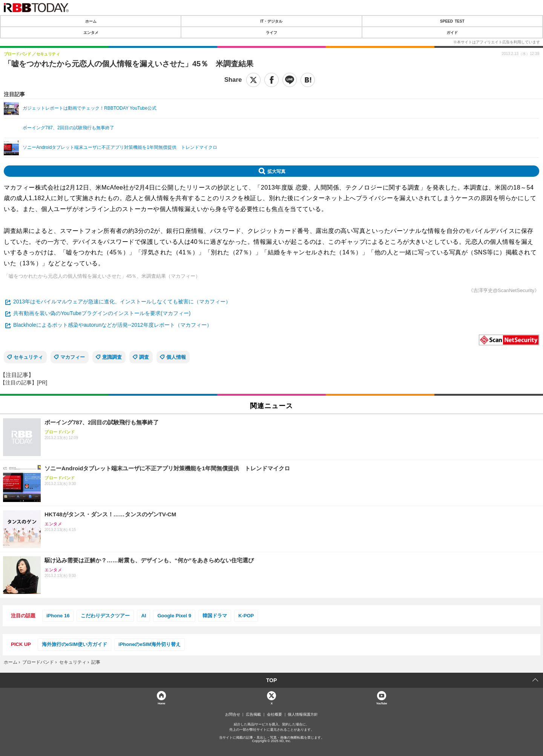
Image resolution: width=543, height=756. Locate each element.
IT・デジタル (272, 21)
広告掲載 (253, 715)
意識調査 (112, 357)
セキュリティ (28, 357)
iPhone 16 (58, 616)
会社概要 (275, 715)
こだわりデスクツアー (105, 616)
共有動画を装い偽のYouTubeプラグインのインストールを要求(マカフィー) (102, 313)
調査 (144, 357)
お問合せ (233, 715)
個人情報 (176, 357)
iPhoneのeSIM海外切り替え (150, 644)
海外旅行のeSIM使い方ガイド (74, 644)
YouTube (382, 703)
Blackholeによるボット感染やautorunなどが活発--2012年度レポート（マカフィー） (113, 325)
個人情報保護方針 (303, 715)
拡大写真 (276, 171)
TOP (272, 680)
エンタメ (91, 32)
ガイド (452, 32)
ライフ (271, 32)
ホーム (91, 21)
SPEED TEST (452, 21)
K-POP (246, 616)
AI (143, 616)
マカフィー (73, 357)
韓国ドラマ (215, 616)
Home (161, 703)
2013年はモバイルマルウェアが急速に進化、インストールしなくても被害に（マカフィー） (122, 301)
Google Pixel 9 (174, 616)
